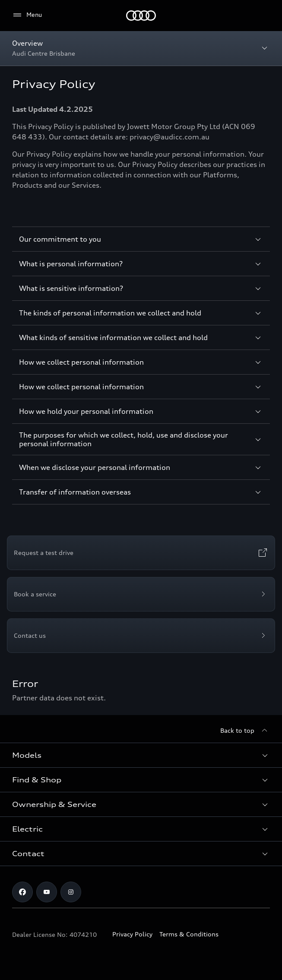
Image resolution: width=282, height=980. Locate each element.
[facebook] (22, 892)
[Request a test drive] (141, 553)
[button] (141, 755)
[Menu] (141, 16)
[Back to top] (245, 731)
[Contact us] (141, 636)
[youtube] (47, 892)
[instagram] (71, 892)
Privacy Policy (132, 934)
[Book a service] (141, 594)
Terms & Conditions (189, 934)
